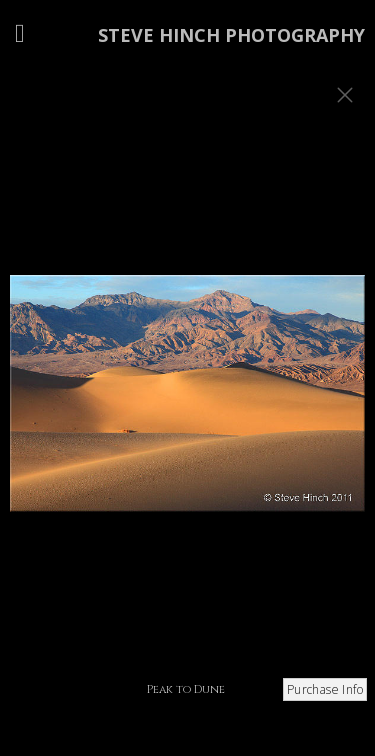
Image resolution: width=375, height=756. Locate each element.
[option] (187, 403)
